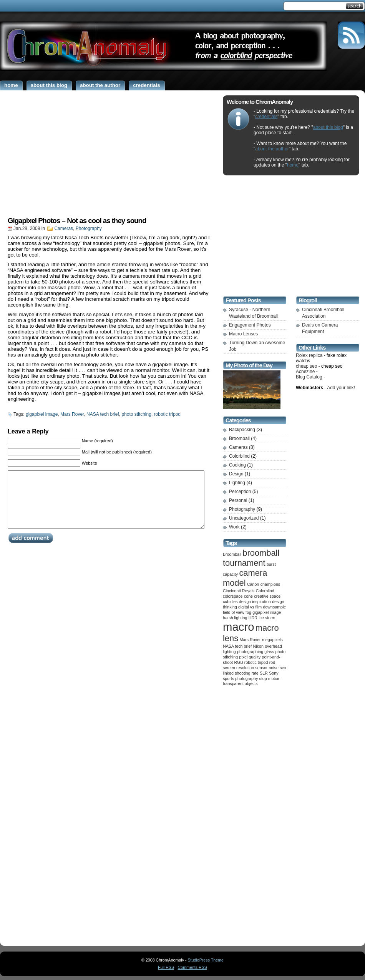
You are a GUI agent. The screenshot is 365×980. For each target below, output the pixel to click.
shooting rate (247, 673)
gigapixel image (42, 414)
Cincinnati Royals (239, 591)
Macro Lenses (243, 334)
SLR (264, 673)
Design (236, 474)
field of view (234, 612)
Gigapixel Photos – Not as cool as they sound (77, 221)
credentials (266, 117)
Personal (238, 500)
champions (270, 584)
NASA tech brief (103, 414)
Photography (89, 228)
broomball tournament (251, 558)
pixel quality (250, 657)
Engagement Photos (250, 325)
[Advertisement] (110, 153)
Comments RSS (192, 967)
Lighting (237, 483)
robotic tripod (167, 414)
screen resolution (238, 668)
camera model (245, 578)
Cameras (64, 228)
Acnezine (305, 372)
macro (238, 627)
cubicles (230, 602)
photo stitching (137, 414)
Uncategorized (244, 518)
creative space (267, 596)
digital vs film (250, 607)
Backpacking (242, 430)
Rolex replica (309, 355)
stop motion (270, 678)
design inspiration (255, 602)
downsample (274, 607)
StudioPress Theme (206, 960)
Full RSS (166, 967)
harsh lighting (235, 618)
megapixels (272, 640)
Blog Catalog (309, 377)
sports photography (240, 678)
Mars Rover (72, 414)
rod (272, 662)
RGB (238, 662)
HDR (253, 618)
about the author (272, 149)
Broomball (239, 438)
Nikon (258, 646)
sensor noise (267, 668)
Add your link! (341, 388)
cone (248, 596)
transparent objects (240, 683)
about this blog (328, 127)
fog (248, 612)
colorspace (233, 596)
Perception (240, 492)
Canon (253, 584)
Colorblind (239, 456)
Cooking (237, 465)
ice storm (267, 618)
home (293, 165)
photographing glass (255, 652)
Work (234, 527)
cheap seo (306, 366)
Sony (274, 673)
